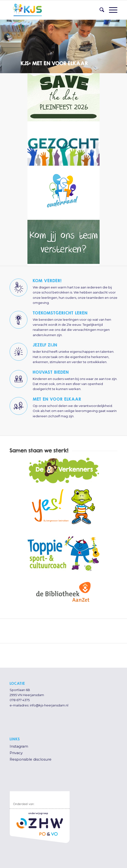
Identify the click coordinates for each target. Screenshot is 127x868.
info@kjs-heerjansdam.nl (49, 705)
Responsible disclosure (31, 759)
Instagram (19, 746)
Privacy (16, 753)
